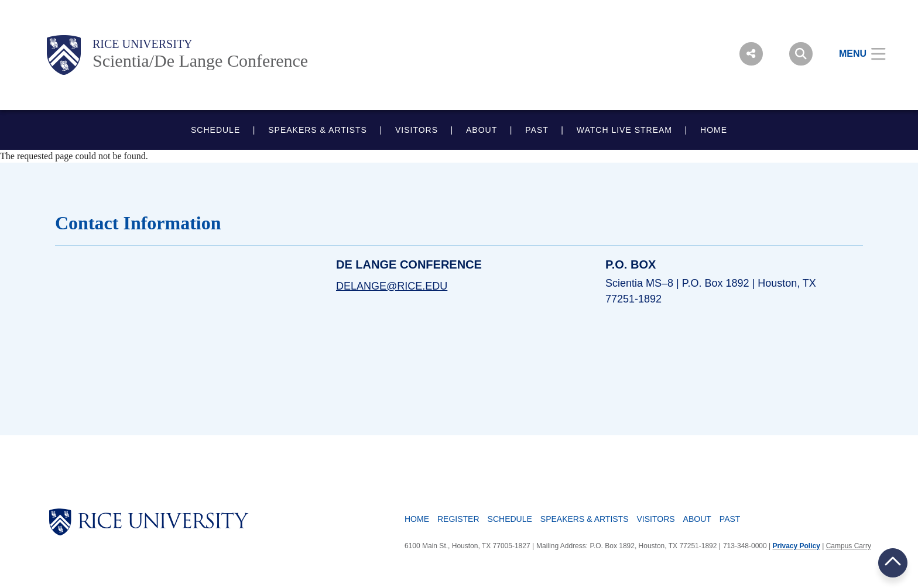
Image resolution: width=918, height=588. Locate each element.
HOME (714, 130)
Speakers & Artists (585, 519)
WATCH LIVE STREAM (624, 130)
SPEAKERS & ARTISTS (318, 130)
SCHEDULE (215, 130)
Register (458, 519)
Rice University (143, 44)
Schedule (510, 519)
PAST (537, 130)
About (697, 519)
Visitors (656, 519)
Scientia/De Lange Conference (200, 61)
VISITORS (417, 130)
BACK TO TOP (893, 563)
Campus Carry (849, 546)
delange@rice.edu (392, 286)
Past (730, 519)
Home (417, 519)
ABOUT (482, 130)
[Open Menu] (855, 54)
